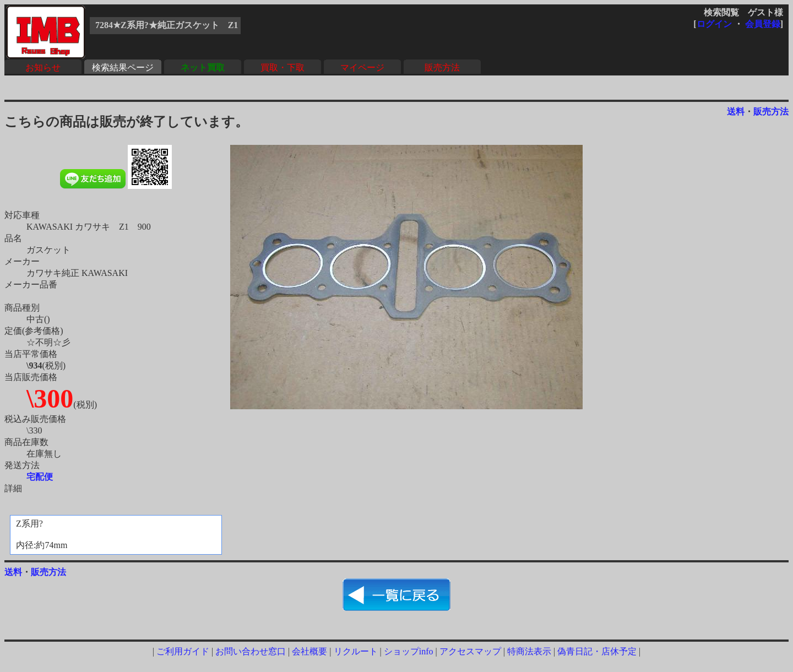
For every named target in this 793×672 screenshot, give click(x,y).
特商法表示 (529, 651)
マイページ (362, 67)
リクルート (356, 651)
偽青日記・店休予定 (597, 651)
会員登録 (763, 24)
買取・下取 (283, 67)
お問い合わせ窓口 (251, 651)
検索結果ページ (123, 67)
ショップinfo (409, 651)
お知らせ (43, 67)
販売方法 (442, 67)
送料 (736, 112)
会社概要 (309, 651)
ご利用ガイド (183, 651)
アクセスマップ (470, 651)
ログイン (714, 24)
